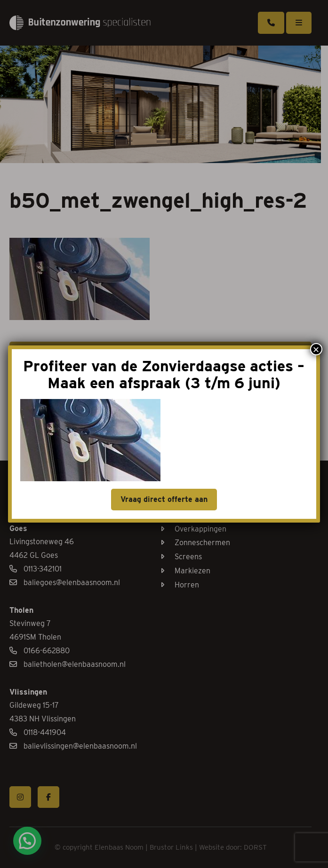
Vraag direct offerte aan (164, 499)
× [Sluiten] (316, 349)
